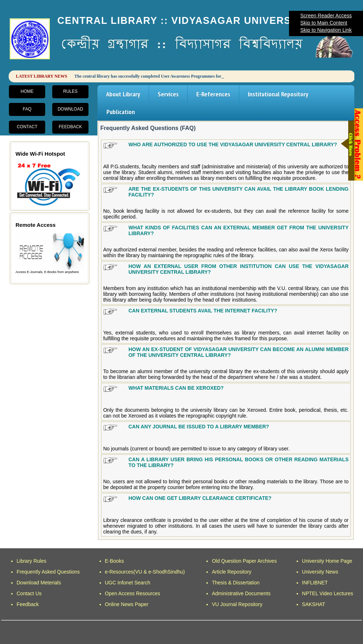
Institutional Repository (278, 94)
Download (71, 109)
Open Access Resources (133, 593)
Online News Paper (127, 604)
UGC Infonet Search (128, 583)
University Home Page (327, 561)
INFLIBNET (315, 583)
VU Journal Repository (237, 604)
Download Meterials (39, 583)
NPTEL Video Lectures (328, 593)
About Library (123, 94)
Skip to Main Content (324, 23)
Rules (70, 91)
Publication (121, 112)
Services (168, 94)
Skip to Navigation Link (326, 30)
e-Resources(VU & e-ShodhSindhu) (145, 572)
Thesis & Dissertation (236, 583)
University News (320, 572)
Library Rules (31, 561)
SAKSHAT (314, 604)
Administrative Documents (241, 593)
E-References (213, 94)
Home (27, 91)
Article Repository (232, 572)
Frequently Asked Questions (48, 572)
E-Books (115, 561)
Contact (27, 127)
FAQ (27, 109)
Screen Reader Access (326, 16)
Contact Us (29, 593)
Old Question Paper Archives (244, 561)
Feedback (71, 127)
